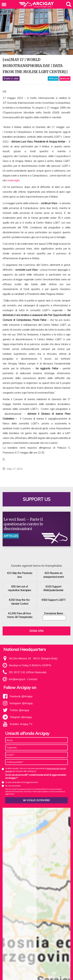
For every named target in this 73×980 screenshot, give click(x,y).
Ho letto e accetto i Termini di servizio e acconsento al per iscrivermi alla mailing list (36, 770)
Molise (65, 79)
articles (53, 79)
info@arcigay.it (17, 679)
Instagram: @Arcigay (21, 703)
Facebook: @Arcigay (21, 696)
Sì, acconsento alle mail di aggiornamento (22, 782)
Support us (36, 499)
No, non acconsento (13, 786)
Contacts (32, 679)
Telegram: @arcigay (21, 717)
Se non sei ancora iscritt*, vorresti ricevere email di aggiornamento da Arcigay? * (36, 776)
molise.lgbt (13, 180)
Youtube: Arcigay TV (21, 724)
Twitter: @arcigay (19, 710)
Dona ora (36, 631)
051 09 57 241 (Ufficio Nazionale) (28, 672)
